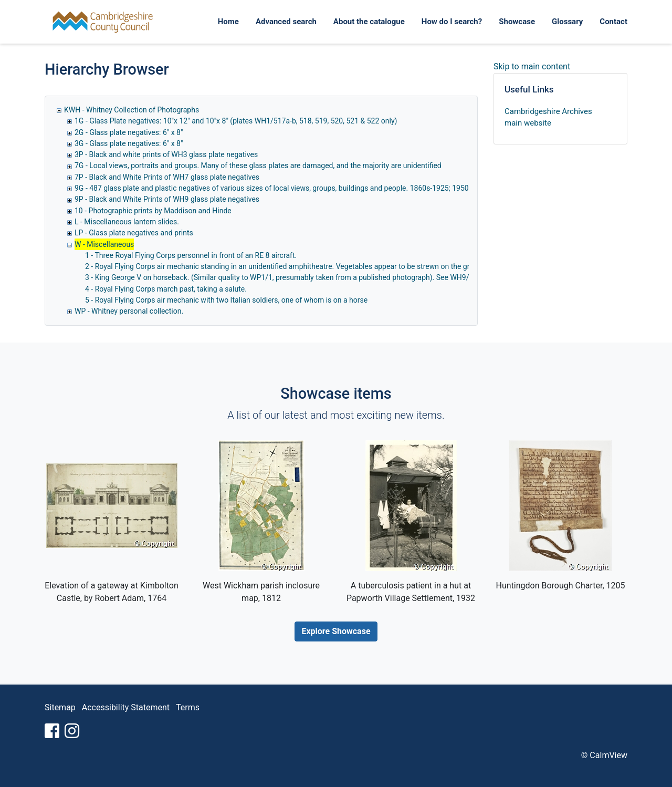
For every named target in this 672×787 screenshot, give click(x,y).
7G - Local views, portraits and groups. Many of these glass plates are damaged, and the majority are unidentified (258, 165)
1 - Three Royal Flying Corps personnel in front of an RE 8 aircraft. (191, 255)
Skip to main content (532, 66)
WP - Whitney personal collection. (129, 311)
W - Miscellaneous (104, 244)
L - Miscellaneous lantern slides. (127, 222)
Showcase (517, 22)
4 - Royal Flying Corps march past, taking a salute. (166, 289)
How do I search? (452, 22)
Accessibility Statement (126, 707)
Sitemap (60, 707)
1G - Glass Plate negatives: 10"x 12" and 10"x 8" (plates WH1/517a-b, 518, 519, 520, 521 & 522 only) (236, 121)
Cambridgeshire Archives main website (548, 117)
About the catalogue (369, 22)
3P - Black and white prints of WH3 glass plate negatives (166, 154)
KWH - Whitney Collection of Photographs (132, 110)
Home (228, 22)
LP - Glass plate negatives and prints (134, 233)
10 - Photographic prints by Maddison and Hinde (153, 211)
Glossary (567, 22)
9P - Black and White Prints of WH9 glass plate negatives (167, 199)
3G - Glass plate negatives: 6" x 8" (129, 143)
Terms (188, 707)
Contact (613, 22)
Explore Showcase (336, 631)
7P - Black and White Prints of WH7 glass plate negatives (167, 177)
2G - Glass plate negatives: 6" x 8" (129, 132)
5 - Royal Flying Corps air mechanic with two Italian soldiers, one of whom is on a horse (226, 300)
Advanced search (286, 22)
